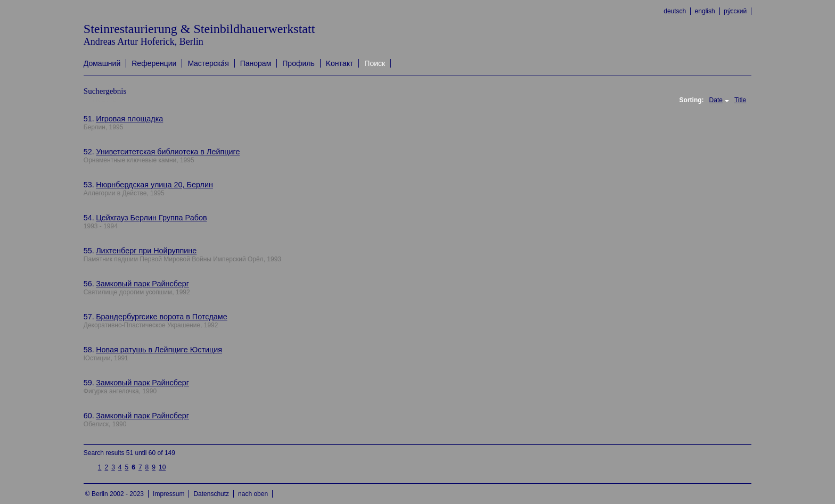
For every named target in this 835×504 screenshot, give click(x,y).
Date (716, 100)
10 (162, 467)
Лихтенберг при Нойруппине (146, 251)
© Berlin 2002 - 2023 (114, 494)
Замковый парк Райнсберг (142, 284)
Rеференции (154, 63)
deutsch (675, 11)
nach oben (253, 494)
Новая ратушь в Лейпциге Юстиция (159, 350)
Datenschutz (211, 494)
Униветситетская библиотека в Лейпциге (168, 152)
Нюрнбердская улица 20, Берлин (154, 185)
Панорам (256, 63)
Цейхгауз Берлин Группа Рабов (151, 218)
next (173, 463)
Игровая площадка (129, 119)
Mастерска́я (208, 63)
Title (740, 100)
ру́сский (735, 11)
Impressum (169, 494)
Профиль (298, 63)
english (705, 11)
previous (90, 467)
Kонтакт (340, 63)
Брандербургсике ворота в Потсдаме (162, 317)
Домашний (102, 63)
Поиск (375, 63)
